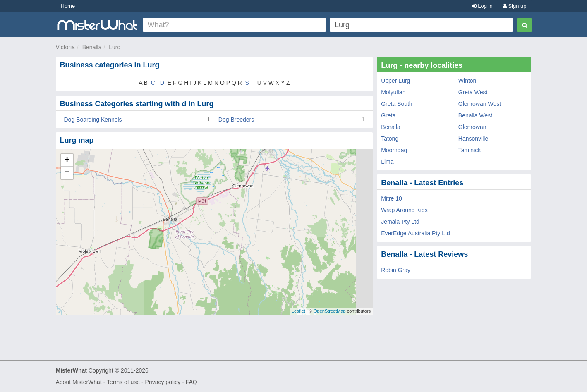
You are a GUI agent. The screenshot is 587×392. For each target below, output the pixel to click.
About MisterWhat (79, 382)
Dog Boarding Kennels (93, 120)
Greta (388, 115)
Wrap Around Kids (404, 210)
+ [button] (67, 160)
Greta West (473, 92)
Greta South (397, 104)
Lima (387, 162)
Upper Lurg (395, 81)
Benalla (92, 47)
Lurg (115, 47)
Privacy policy (163, 382)
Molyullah (393, 92)
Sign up (515, 6)
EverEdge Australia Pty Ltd (416, 233)
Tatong (390, 139)
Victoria (65, 47)
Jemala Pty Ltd (400, 222)
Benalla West (475, 115)
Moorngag (394, 150)
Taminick (470, 150)
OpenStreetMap (330, 311)
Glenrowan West (480, 104)
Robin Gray (396, 270)
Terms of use (123, 382)
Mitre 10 (392, 198)
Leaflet (298, 311)
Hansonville (473, 139)
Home (68, 6)
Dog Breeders (236, 120)
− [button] (67, 173)
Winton (467, 81)
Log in (482, 6)
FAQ (192, 382)
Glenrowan (472, 127)
